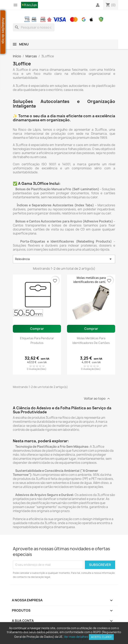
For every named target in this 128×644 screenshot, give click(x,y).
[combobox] (34, 27)
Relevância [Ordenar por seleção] (64, 259)
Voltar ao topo (97, 399)
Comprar (37, 329)
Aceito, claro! (101, 637)
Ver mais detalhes (76, 637)
